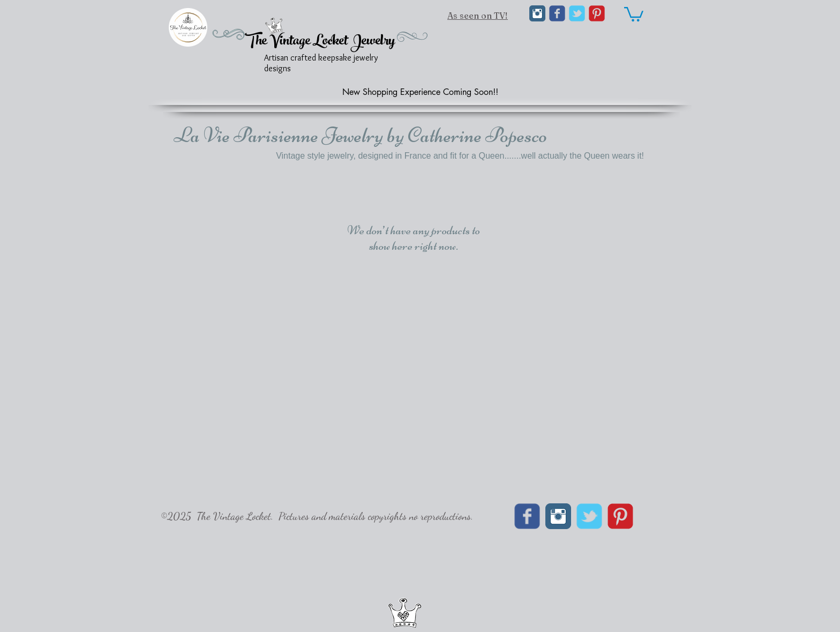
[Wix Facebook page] (557, 13)
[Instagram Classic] (537, 13)
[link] (634, 13)
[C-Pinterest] (597, 13)
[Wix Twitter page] (577, 13)
